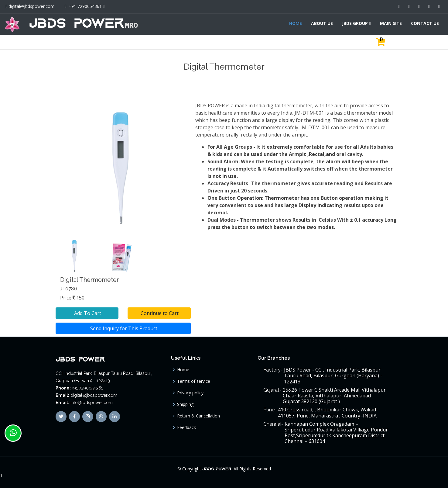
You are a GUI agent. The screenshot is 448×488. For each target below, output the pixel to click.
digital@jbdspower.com (31, 6)
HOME (296, 23)
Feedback (186, 427)
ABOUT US (322, 23)
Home (183, 370)
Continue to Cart (159, 313)
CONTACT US (425, 23)
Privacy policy (190, 393)
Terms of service (194, 381)
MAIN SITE (391, 23)
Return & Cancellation (198, 416)
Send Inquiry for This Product (123, 328)
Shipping (185, 404)
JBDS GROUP (355, 23)
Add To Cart (87, 313)
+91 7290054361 (85, 6)
